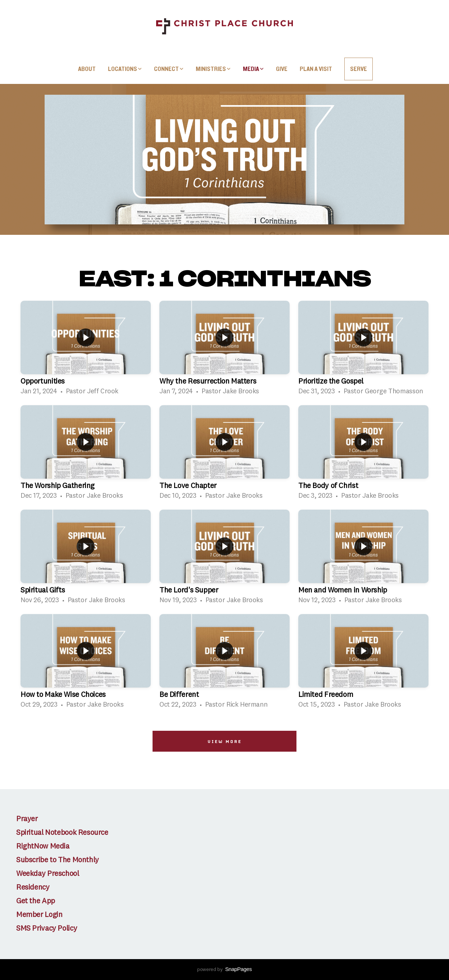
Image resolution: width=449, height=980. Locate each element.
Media (253, 69)
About (87, 69)
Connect (169, 69)
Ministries (213, 69)
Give (282, 69)
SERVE (359, 69)
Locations (125, 69)
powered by (224, 970)
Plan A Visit (316, 69)
